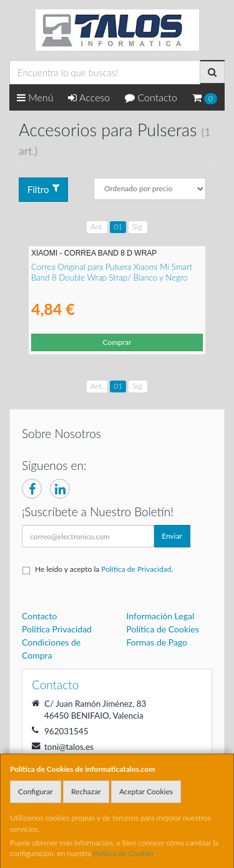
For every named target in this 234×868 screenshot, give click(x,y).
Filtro (44, 189)
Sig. (138, 227)
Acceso (89, 97)
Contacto (151, 97)
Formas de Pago (157, 642)
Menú (35, 97)
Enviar (172, 536)
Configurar (36, 791)
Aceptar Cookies (146, 791)
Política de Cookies (124, 853)
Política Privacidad (57, 629)
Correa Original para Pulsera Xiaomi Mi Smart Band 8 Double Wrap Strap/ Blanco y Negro (112, 272)
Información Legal (161, 616)
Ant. (97, 227)
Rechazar (86, 791)
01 (118, 227)
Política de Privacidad (136, 569)
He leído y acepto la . (104, 569)
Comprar (117, 342)
